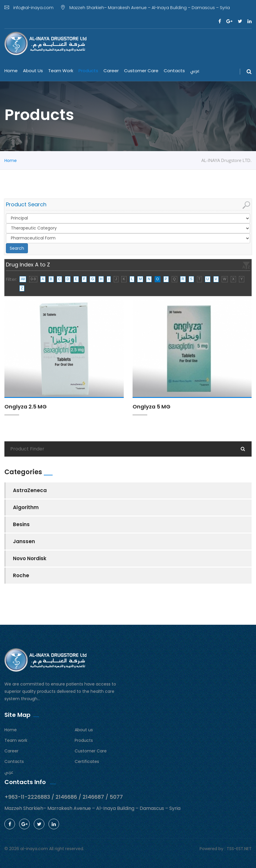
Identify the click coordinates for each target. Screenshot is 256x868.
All (23, 279)
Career (111, 71)
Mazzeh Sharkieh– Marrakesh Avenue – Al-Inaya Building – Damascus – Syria (145, 8)
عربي (195, 71)
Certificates (87, 761)
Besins (21, 524)
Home (11, 71)
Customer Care (141, 71)
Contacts (174, 71)
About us (33, 71)
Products (88, 71)
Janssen (24, 541)
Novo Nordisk (30, 558)
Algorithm (26, 507)
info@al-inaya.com (29, 8)
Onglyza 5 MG (152, 407)
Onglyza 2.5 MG (26, 407)
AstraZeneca (30, 490)
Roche (21, 575)
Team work (61, 71)
